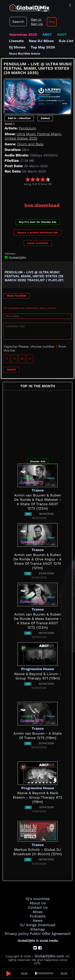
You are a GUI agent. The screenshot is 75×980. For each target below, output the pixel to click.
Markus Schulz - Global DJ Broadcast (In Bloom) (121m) (37, 852)
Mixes (37, 912)
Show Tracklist (16, 296)
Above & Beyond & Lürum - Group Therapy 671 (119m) (38, 676)
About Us (37, 903)
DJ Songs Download (38, 925)
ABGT (47, 34)
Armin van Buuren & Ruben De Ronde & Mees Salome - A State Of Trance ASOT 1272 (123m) (38, 621)
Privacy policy (17, 934)
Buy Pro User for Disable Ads (38, 222)
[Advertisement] (38, 193)
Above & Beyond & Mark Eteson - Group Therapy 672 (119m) (38, 797)
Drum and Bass (30, 144)
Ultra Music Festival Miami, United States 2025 (33, 136)
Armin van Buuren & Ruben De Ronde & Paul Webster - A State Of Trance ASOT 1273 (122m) (38, 502)
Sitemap (37, 929)
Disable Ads (38, 461)
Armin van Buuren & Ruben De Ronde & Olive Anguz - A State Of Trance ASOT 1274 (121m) (37, 561)
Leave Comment (38, 243)
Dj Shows (17, 47)
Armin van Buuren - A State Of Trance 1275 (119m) (37, 736)
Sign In (36, 20)
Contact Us (38, 907)
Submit (11, 370)
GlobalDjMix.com (49, 956)
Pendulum (27, 128)
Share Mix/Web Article (25, 54)
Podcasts (37, 916)
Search (18, 22)
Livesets (16, 41)
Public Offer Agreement (50, 934)
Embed (45, 118)
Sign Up (37, 24)
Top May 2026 (43, 47)
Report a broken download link (38, 233)
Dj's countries (37, 899)
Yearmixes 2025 (23, 34)
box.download (42, 205)
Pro (52, 22)
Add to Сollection (19, 118)
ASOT (62, 34)
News (37, 921)
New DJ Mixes (41, 41)
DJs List (66, 41)
